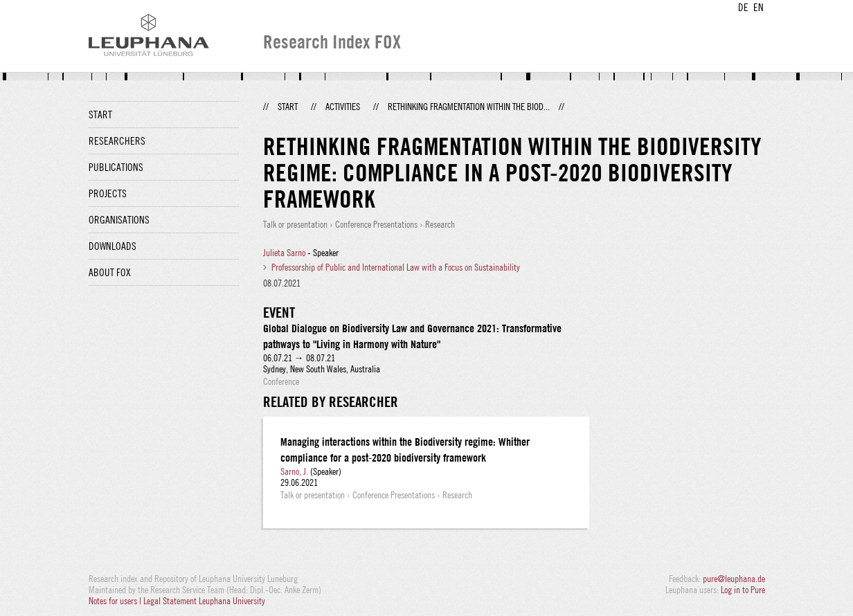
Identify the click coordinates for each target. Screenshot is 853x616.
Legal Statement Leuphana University (204, 601)
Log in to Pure (743, 590)
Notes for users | (116, 601)
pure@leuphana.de (734, 579)
